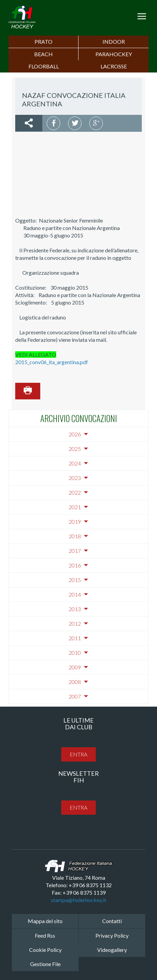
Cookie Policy (45, 950)
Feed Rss (45, 935)
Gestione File (45, 964)
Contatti (112, 921)
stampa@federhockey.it (78, 900)
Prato (43, 41)
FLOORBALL (44, 66)
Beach (43, 54)
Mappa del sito (45, 921)
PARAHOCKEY (114, 54)
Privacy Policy (112, 935)
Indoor (114, 41)
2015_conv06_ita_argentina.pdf (52, 362)
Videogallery (112, 950)
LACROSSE (114, 66)
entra (78, 754)
